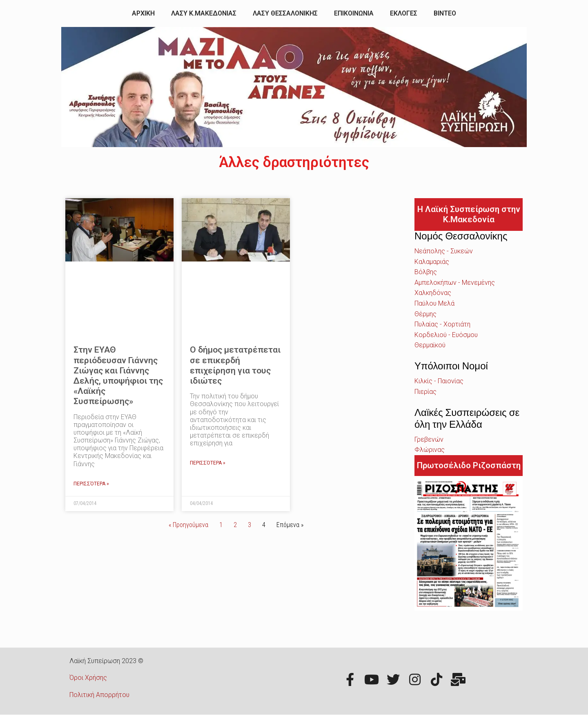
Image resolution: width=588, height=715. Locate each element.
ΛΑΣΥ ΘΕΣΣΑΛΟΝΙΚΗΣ (285, 13)
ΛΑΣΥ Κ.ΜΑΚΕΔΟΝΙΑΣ (204, 13)
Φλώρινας (430, 450)
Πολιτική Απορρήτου (99, 695)
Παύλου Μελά (434, 303)
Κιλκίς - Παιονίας (439, 381)
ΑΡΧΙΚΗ (143, 13)
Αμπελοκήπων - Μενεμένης (455, 283)
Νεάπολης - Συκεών (444, 251)
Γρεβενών (429, 439)
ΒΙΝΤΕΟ (445, 13)
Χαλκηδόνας (433, 293)
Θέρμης (425, 314)
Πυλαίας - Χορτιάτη (442, 324)
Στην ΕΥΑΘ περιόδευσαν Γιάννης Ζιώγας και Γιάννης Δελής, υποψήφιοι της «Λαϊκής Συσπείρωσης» (118, 375)
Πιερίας (425, 392)
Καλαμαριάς (432, 262)
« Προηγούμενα (188, 525)
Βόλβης (426, 272)
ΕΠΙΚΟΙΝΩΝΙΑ (354, 13)
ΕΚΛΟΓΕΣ (404, 13)
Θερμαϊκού (430, 345)
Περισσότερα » (91, 484)
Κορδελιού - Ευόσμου (446, 335)
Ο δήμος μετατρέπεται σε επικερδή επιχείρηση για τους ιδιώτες (235, 365)
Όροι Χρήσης (88, 678)
